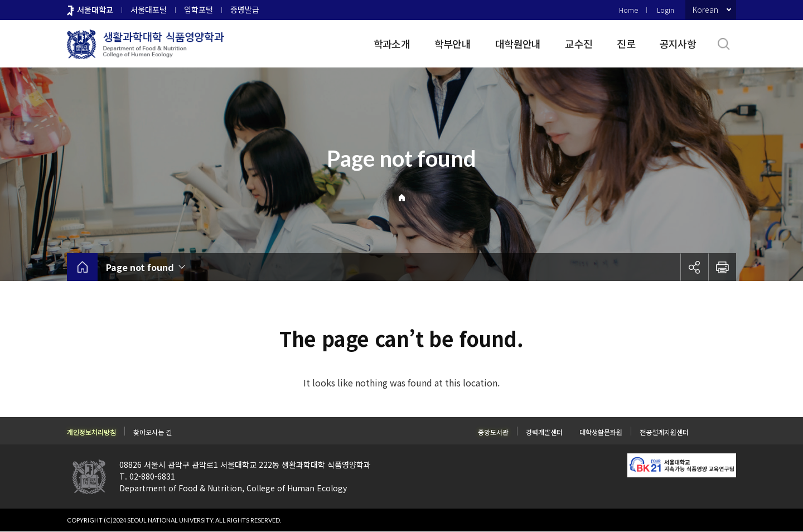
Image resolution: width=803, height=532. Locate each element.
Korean (705, 9)
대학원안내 (518, 43)
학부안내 (453, 43)
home (82, 267)
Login (666, 10)
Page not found (140, 267)
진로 (626, 43)
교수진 (579, 43)
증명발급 (245, 9)
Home (628, 10)
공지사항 (678, 43)
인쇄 (722, 267)
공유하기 (694, 267)
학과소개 (392, 43)
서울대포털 (149, 9)
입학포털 (199, 9)
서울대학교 (95, 9)
